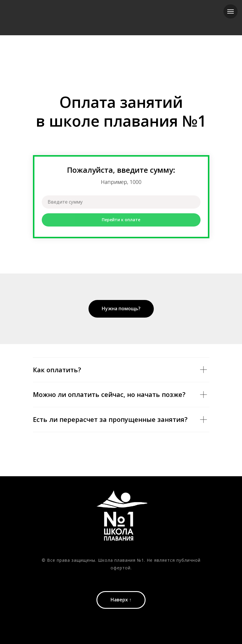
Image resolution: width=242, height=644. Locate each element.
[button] (121, 309)
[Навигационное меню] (231, 11)
